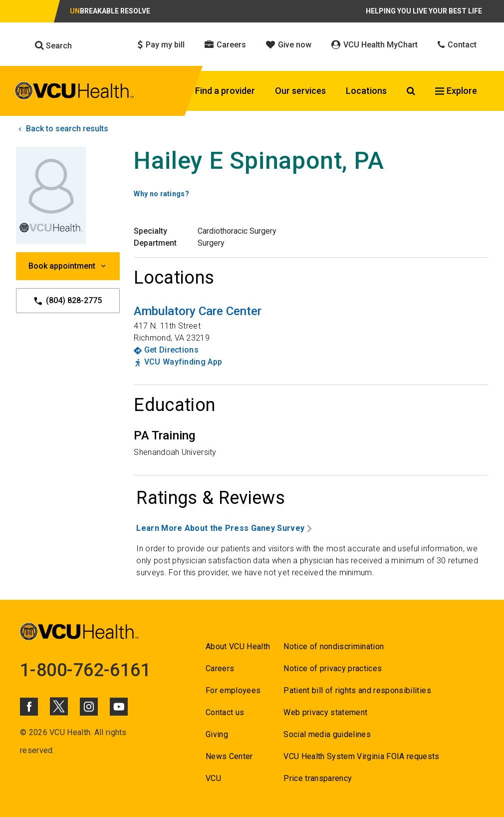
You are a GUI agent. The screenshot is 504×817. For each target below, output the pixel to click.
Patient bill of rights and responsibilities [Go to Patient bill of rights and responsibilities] (357, 690)
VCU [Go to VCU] (213, 778)
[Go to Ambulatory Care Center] (198, 311)
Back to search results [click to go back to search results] (62, 129)
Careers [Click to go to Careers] (225, 45)
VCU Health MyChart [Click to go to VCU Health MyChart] (375, 45)
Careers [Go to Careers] (220, 668)
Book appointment (68, 266)
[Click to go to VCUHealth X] (59, 706)
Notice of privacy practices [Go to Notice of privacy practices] (333, 668)
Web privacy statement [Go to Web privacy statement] (325, 712)
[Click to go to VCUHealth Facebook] (29, 707)
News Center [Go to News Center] (229, 756)
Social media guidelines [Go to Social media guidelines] (327, 734)
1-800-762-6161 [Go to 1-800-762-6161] (85, 670)
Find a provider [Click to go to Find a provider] (225, 91)
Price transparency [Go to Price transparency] (318, 778)
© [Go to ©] (23, 732)
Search (53, 45)
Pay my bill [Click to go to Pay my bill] (161, 45)
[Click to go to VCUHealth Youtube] (119, 707)
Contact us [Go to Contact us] (225, 712)
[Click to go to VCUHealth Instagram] (89, 707)
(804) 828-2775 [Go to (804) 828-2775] (68, 301)
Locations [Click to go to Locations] (366, 91)
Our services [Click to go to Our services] (300, 91)
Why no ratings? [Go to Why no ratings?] (161, 194)
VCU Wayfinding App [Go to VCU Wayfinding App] (183, 362)
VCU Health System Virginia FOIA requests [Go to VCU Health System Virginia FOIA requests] (362, 756)
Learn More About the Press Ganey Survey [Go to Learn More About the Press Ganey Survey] (224, 528)
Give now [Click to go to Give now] (289, 45)
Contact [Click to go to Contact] (457, 45)
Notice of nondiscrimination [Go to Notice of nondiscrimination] (334, 646)
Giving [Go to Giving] (217, 734)
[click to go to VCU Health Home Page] (75, 92)
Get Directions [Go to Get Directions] (171, 350)
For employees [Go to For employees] (233, 690)
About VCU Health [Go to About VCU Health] (238, 646)
